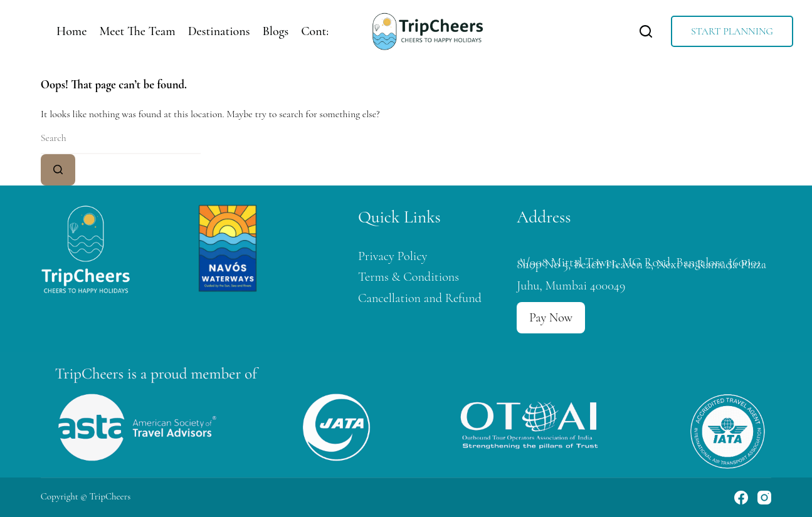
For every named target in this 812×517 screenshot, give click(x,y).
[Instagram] (764, 498)
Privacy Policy (393, 256)
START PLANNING (732, 31)
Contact (321, 31)
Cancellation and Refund (420, 298)
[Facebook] (741, 498)
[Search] (646, 31)
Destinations (219, 31)
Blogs (275, 31)
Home (71, 31)
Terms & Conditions (409, 277)
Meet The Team (137, 31)
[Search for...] (121, 138)
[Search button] (58, 170)
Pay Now (551, 318)
